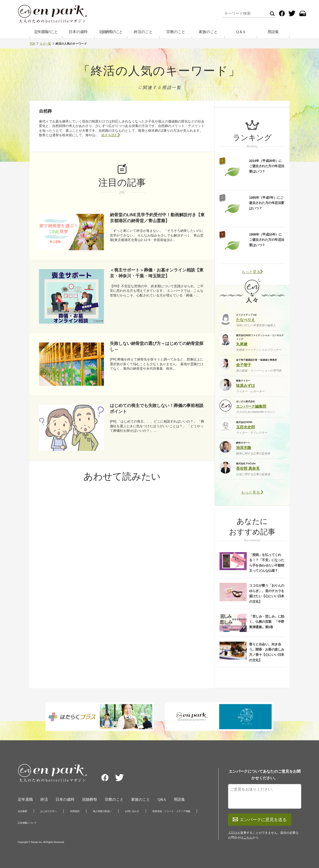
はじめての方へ (49, 811)
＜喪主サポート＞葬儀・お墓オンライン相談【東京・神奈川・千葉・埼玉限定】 (157, 273)
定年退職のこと (46, 32)
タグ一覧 (45, 44)
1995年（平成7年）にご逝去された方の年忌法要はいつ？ (267, 203)
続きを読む (111, 135)
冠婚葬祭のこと (111, 32)
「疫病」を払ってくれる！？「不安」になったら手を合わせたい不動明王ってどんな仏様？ (267, 563)
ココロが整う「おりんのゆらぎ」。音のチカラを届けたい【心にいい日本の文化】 (267, 593)
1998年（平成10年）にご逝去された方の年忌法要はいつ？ (267, 240)
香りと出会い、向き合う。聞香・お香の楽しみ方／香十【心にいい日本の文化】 (267, 652)
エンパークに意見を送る (260, 820)
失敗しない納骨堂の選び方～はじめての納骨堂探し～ (157, 346)
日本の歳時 (78, 32)
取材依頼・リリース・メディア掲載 (171, 811)
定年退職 (25, 799)
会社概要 (22, 811)
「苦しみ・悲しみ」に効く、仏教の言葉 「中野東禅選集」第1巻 (267, 622)
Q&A (162, 799)
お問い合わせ (132, 811)
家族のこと (208, 32)
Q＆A (241, 32)
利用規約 (75, 811)
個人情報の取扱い (102, 811)
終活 (44, 799)
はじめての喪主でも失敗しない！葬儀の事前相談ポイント (157, 409)
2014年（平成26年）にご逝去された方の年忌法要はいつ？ (267, 166)
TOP (32, 44)
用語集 (273, 32)
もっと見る (252, 272)
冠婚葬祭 (90, 799)
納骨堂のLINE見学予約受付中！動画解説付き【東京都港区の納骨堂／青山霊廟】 (157, 218)
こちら (248, 837)
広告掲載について (27, 823)
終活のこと (143, 32)
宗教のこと (176, 32)
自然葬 (45, 111)
